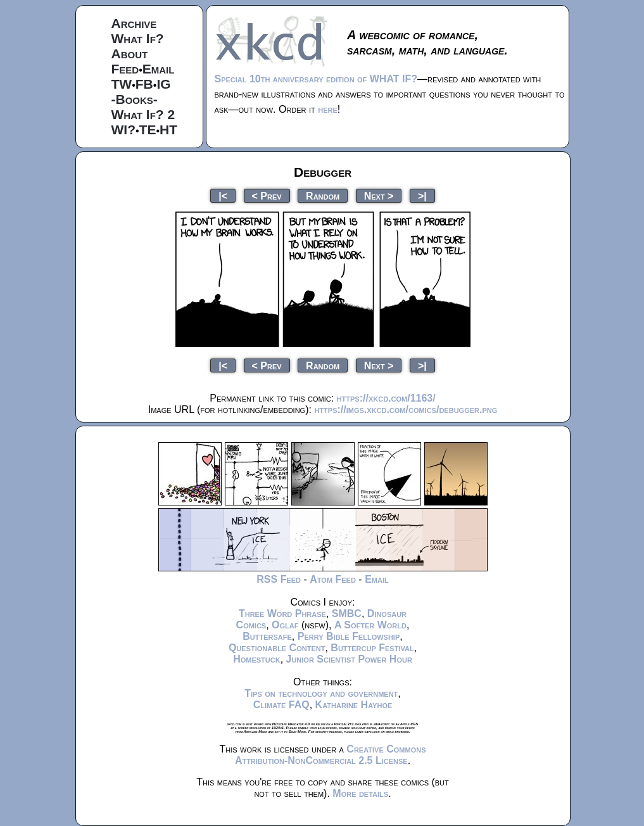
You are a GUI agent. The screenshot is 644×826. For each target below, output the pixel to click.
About (130, 54)
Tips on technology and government (321, 693)
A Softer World (370, 625)
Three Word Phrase (282, 613)
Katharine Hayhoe (354, 705)
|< (223, 195)
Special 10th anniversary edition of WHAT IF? (316, 79)
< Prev (267, 195)
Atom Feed (333, 579)
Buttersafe (267, 636)
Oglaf (285, 625)
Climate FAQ (281, 705)
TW (122, 84)
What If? (138, 38)
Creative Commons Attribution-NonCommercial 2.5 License (331, 755)
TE (148, 130)
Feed (125, 69)
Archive (134, 23)
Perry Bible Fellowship (349, 636)
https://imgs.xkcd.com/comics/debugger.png (406, 410)
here (328, 109)
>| (422, 195)
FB (144, 84)
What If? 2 (143, 114)
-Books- (135, 99)
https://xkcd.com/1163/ (386, 398)
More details (360, 793)
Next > (379, 195)
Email (159, 69)
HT (168, 130)
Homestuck (257, 659)
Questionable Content (277, 648)
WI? (123, 130)
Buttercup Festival (372, 648)
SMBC (347, 613)
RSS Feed (279, 579)
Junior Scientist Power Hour (349, 659)
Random (323, 195)
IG (163, 84)
